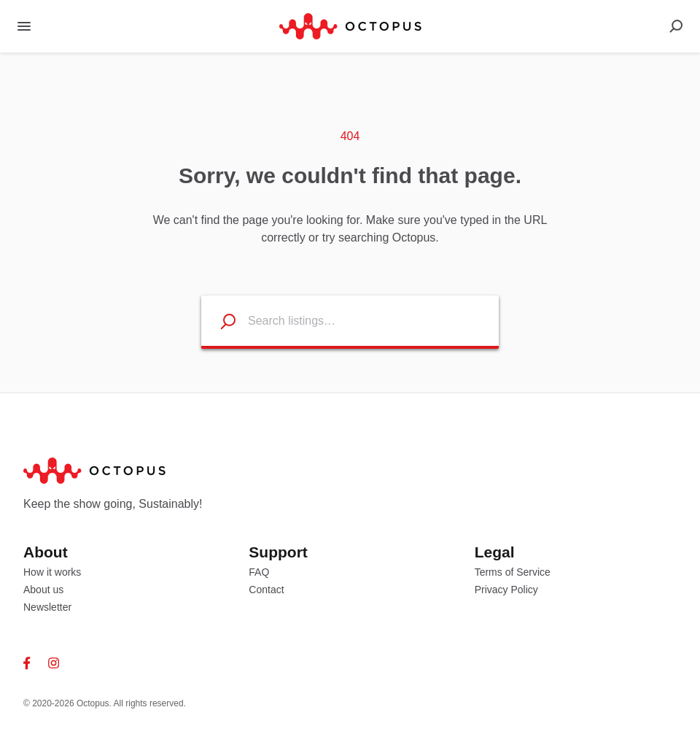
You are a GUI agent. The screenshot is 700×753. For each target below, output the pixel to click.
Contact (266, 590)
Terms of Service (513, 572)
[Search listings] (219, 321)
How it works (52, 572)
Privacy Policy (506, 590)
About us (43, 590)
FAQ (259, 572)
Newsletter (47, 607)
